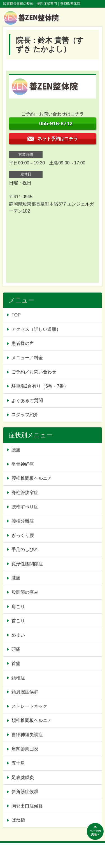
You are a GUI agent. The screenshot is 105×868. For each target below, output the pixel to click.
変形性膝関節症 (27, 564)
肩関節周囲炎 (25, 749)
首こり (18, 621)
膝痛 (16, 578)
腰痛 (16, 450)
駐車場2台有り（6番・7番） (40, 386)
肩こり (18, 607)
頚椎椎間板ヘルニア (32, 720)
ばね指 (18, 820)
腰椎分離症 (23, 521)
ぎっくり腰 (23, 535)
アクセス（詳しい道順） (36, 329)
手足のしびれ (25, 549)
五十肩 (18, 763)
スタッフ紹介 (25, 415)
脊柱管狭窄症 (25, 493)
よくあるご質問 (27, 400)
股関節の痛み (25, 592)
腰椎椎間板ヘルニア (32, 478)
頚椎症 (18, 678)
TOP (16, 315)
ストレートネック (29, 706)
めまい (18, 635)
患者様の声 (23, 343)
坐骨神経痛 (23, 464)
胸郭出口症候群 (27, 806)
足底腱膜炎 (23, 777)
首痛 (16, 663)
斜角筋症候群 (25, 792)
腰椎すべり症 (25, 507)
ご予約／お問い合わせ (34, 372)
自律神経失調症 (27, 735)
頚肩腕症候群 (25, 692)
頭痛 (16, 649)
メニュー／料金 (27, 358)
